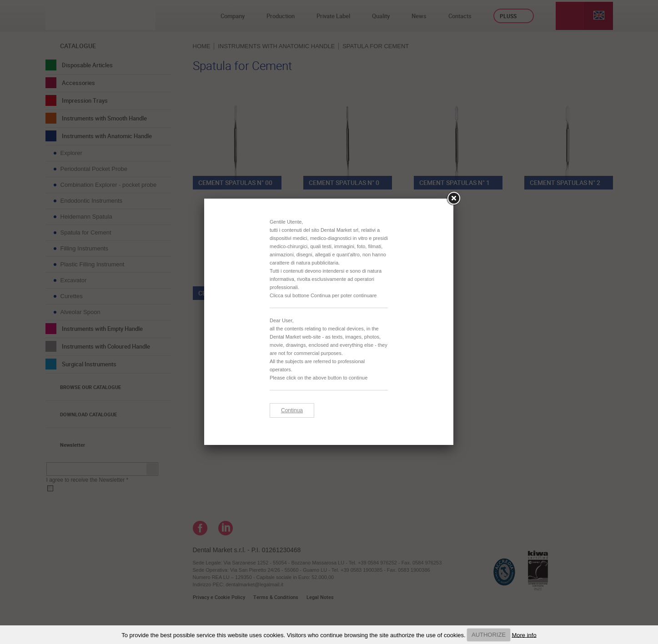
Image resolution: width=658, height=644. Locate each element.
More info (524, 635)
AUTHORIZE (489, 635)
